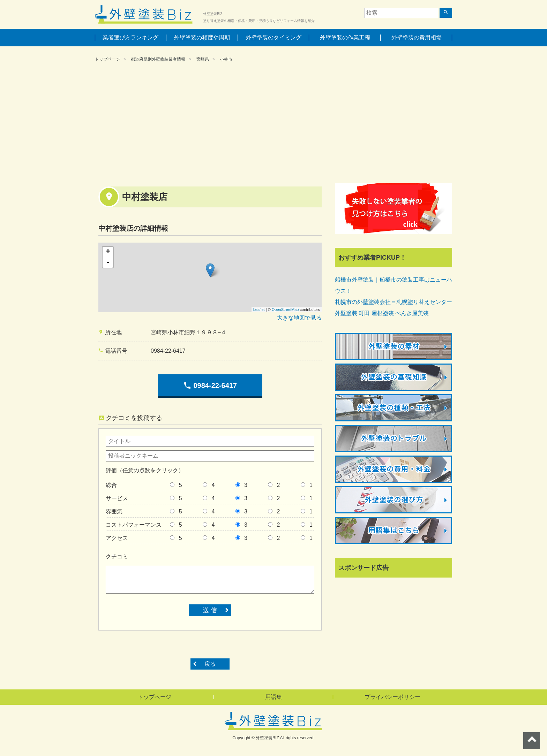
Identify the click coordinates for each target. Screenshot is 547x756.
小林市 (226, 59)
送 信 (210, 610)
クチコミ (117, 556)
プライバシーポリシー (392, 697)
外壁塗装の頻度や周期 (202, 37)
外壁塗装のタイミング (273, 37)
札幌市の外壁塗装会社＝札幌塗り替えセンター (394, 302)
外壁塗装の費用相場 (417, 37)
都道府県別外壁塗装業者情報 (158, 59)
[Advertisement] (273, 124)
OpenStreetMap (285, 310)
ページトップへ (532, 741)
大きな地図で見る (299, 318)
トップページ (107, 59)
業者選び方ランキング (130, 37)
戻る (210, 664)
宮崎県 (203, 59)
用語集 (273, 697)
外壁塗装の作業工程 (345, 37)
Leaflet (259, 310)
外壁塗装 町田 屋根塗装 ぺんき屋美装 (382, 313)
